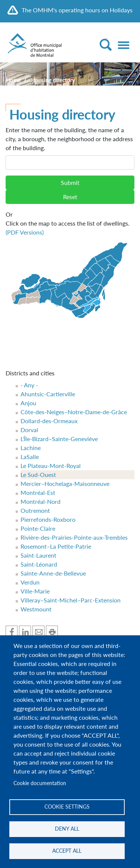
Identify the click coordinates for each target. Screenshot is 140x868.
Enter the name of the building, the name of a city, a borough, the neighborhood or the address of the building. (69, 139)
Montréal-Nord (41, 501)
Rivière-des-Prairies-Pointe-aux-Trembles (74, 537)
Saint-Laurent (38, 555)
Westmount (36, 609)
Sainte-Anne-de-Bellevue (53, 573)
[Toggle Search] (105, 45)
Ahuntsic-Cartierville (48, 394)
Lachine (31, 448)
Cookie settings (67, 807)
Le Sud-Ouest (38, 475)
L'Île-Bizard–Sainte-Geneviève (59, 439)
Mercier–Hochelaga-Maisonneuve (65, 483)
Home (13, 80)
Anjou (28, 403)
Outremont (35, 510)
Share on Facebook (12, 632)
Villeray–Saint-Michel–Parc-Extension (71, 600)
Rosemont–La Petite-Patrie (56, 546)
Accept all (67, 851)
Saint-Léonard (39, 564)
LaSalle (30, 457)
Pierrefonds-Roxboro (48, 519)
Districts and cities (30, 373)
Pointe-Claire (38, 528)
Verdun (30, 582)
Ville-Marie (35, 591)
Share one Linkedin (25, 632)
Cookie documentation (40, 783)
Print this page (52, 632)
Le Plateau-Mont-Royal (51, 466)
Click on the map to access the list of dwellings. (70, 223)
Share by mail (38, 632)
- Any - (29, 385)
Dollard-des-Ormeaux (49, 421)
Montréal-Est (38, 492)
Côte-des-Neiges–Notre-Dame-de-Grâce (74, 412)
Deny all (67, 829)
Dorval (29, 430)
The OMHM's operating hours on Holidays (77, 10)
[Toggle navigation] (124, 45)
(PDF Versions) (25, 232)
